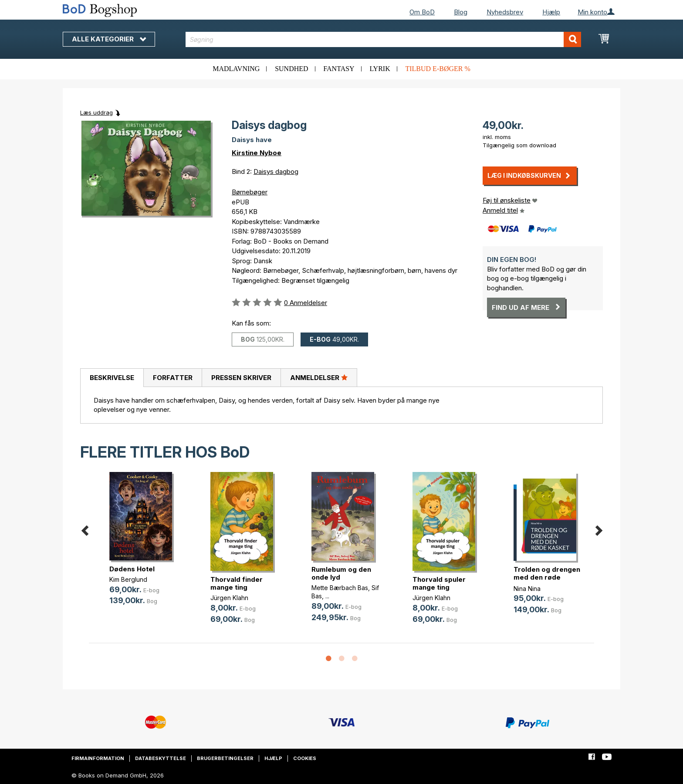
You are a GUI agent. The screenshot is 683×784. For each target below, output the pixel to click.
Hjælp (551, 12)
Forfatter (173, 378)
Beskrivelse (112, 378)
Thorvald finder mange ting (237, 583)
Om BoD (422, 12)
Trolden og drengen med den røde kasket (547, 577)
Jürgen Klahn (229, 598)
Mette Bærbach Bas (340, 588)
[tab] (112, 378)
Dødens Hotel (132, 569)
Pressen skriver (241, 378)
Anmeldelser (319, 377)
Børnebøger (250, 192)
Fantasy (339, 69)
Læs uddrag (96, 112)
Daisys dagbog (276, 171)
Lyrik (380, 69)
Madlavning (236, 69)
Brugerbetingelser (225, 758)
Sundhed (291, 69)
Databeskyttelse (161, 758)
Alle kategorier (109, 39)
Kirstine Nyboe (257, 153)
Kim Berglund (128, 579)
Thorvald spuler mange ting (439, 583)
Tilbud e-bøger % (438, 69)
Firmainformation (98, 758)
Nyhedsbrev (505, 12)
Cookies (305, 758)
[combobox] (384, 39)
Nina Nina (527, 589)
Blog (461, 12)
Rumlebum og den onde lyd (341, 573)
